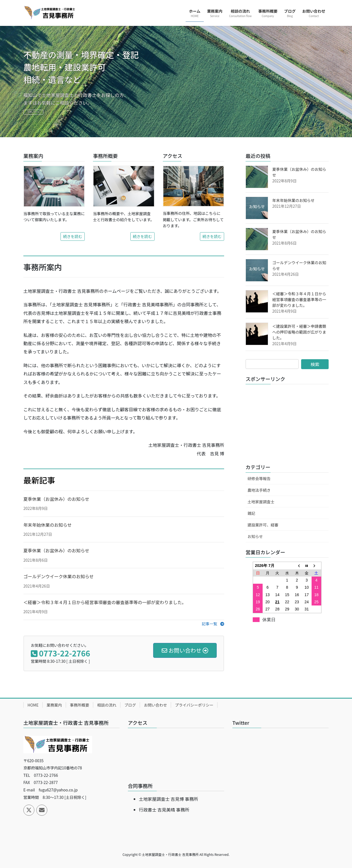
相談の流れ (107, 705)
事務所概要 (79, 705)
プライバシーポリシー (194, 705)
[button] (213, 624)
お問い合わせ (46, 113)
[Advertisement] (287, 423)
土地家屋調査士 (261, 502)
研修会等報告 (259, 478)
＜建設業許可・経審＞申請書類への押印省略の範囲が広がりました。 (299, 332)
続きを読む (73, 236)
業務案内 (54, 705)
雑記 (251, 513)
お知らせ (255, 536)
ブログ (130, 705)
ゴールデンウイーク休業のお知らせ (59, 576)
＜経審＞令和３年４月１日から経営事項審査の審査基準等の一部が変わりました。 (105, 602)
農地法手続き (259, 490)
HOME (33, 705)
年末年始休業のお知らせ (48, 525)
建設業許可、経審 (263, 525)
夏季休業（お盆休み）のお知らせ (56, 499)
